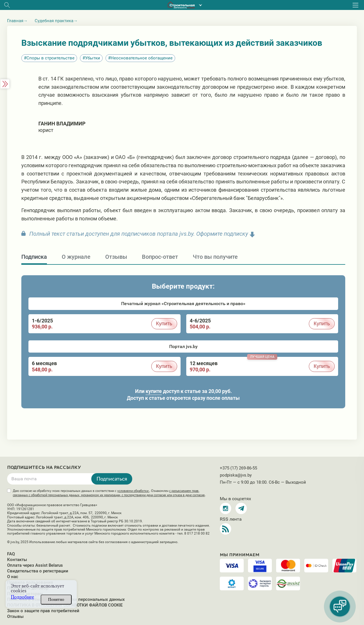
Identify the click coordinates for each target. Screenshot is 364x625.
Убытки (93, 58)
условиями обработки (133, 491)
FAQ (11, 554)
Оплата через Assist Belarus (35, 565)
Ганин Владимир (62, 124)
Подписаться (112, 479)
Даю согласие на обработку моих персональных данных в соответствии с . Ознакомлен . (109, 493)
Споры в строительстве (50, 58)
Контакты (17, 560)
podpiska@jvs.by (236, 475)
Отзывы (15, 616)
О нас (13, 577)
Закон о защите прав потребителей (43, 611)
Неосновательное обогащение (142, 58)
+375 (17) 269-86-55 (238, 468)
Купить (164, 324)
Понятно (56, 599)
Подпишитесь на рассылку (44, 467)
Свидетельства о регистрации (38, 571)
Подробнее (22, 597)
